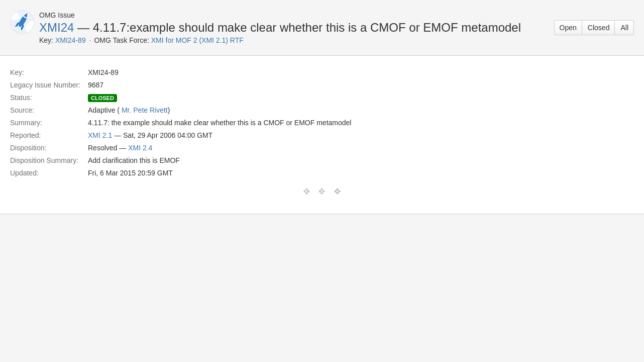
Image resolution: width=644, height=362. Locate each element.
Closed (599, 28)
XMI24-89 (71, 40)
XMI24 (57, 27)
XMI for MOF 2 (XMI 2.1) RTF (197, 40)
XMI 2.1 (100, 135)
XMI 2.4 (140, 148)
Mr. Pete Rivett (145, 110)
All (624, 28)
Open (568, 28)
